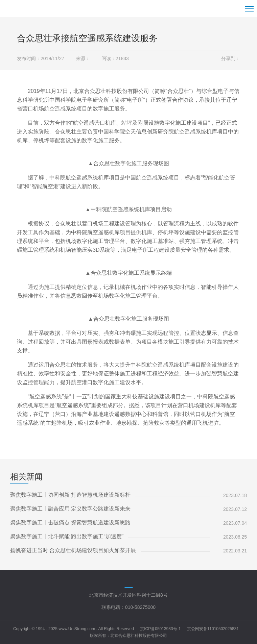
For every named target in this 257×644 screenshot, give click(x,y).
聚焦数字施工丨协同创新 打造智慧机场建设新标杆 (70, 495)
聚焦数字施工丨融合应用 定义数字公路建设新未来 (70, 509)
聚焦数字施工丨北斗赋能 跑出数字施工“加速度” (67, 536)
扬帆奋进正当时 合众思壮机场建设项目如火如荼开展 (73, 550)
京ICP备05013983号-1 (160, 629)
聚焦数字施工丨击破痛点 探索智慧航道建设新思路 (70, 523)
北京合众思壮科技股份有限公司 (139, 636)
